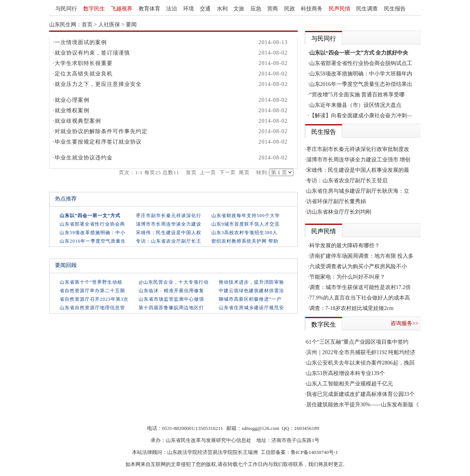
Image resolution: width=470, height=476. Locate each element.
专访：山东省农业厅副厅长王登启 (347, 181)
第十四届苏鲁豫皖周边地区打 (171, 308)
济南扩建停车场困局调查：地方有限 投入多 (362, 256)
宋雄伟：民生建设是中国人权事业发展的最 (358, 170)
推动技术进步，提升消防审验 (251, 282)
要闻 (131, 25)
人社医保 (109, 25)
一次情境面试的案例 (81, 42)
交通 (205, 9)
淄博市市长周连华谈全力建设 (169, 224)
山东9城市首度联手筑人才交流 (245, 224)
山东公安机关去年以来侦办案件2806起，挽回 (360, 363)
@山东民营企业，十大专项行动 (174, 282)
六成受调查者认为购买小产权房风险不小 (358, 266)
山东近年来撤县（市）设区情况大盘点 (355, 105)
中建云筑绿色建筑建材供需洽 (251, 291)
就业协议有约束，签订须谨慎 (92, 53)
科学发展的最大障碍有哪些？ (345, 246)
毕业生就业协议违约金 (84, 158)
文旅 (239, 9)
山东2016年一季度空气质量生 (93, 241)
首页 (87, 25)
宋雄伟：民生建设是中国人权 (169, 233)
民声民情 (340, 9)
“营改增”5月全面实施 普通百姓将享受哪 (357, 95)
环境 (189, 9)
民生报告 (395, 9)
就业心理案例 (72, 100)
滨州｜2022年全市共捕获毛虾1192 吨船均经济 (361, 352)
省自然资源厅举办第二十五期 (92, 291)
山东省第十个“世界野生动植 (91, 282)
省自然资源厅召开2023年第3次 (94, 299)
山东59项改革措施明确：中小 (93, 233)
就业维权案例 (72, 110)
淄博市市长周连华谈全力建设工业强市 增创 (359, 160)
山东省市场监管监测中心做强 (171, 299)
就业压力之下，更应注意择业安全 (98, 84)
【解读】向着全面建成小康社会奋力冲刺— (361, 116)
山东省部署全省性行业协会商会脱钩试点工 (361, 63)
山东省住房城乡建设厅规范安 (251, 308)
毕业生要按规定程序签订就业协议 (98, 142)
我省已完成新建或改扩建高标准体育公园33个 (360, 394)
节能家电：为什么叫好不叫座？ (347, 277)
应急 (256, 9)
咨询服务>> (405, 323)
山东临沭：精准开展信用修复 (171, 291)
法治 (172, 9)
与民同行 (66, 9)
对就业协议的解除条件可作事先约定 (101, 131)
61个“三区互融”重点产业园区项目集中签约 (357, 342)
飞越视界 (122, 9)
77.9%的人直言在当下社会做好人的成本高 (360, 298)
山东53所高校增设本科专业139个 (346, 373)
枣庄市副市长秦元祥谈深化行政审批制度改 (358, 149)
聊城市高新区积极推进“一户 (250, 299)
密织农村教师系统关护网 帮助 (245, 241)
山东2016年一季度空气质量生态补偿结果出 (361, 84)
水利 (222, 9)
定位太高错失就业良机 (84, 74)
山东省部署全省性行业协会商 (92, 224)
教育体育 (149, 9)
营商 (273, 9)
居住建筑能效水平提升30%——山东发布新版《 (363, 405)
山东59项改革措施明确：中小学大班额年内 (361, 74)
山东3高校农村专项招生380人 (244, 233)
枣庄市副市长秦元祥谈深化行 (169, 216)
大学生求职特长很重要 (84, 63)
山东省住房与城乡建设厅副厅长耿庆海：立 (358, 191)
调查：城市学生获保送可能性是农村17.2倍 (360, 287)
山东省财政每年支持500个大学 (246, 216)
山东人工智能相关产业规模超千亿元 (350, 384)
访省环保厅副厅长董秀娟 (336, 201)
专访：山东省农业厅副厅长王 (169, 241)
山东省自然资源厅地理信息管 (92, 308)
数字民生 (94, 9)
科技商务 (312, 9)
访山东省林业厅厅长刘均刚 (339, 212)
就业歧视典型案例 (78, 121)
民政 (290, 9)
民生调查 (367, 9)
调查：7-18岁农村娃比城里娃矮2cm (352, 308)
